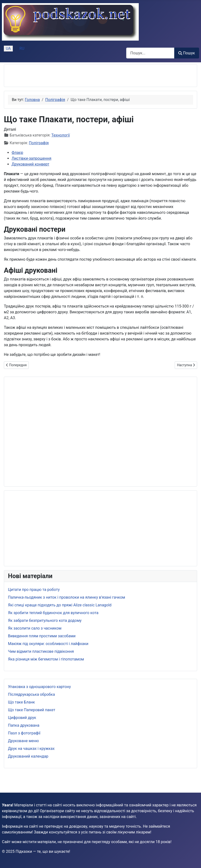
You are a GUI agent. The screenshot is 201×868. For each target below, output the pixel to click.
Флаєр (17, 153)
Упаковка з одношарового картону (39, 687)
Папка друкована (24, 725)
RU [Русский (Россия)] (22, 48)
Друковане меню (23, 741)
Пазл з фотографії (24, 733)
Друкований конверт (30, 164)
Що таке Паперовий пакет (32, 710)
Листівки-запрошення (31, 158)
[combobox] (150, 53)
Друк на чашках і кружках (31, 749)
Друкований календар (28, 756)
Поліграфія (39, 143)
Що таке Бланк (21, 702)
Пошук (187, 53)
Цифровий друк (22, 718)
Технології (61, 135)
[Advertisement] (64, 76)
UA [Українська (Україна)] (8, 48)
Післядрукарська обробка (31, 694)
